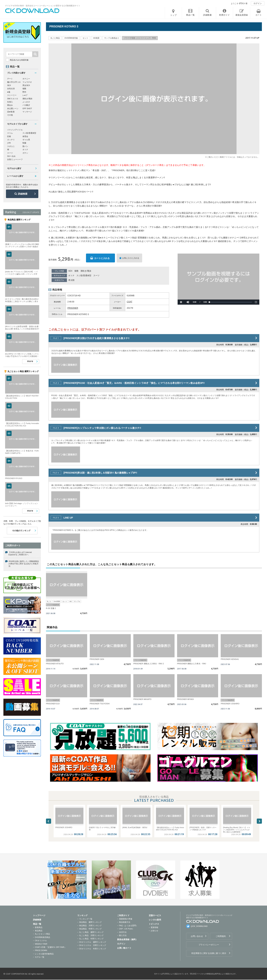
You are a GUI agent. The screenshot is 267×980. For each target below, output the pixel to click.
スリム (10, 133)
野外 (24, 92)
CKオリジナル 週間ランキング (93, 942)
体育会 (25, 136)
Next (259, 821)
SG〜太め (11, 156)
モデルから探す (14, 168)
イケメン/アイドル (15, 130)
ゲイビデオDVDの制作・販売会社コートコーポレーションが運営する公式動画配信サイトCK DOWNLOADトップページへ (32, 11)
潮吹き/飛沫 (86, 271)
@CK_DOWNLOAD (199, 926)
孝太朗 (71, 280)
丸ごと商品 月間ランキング (91, 935)
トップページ (39, 915)
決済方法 (123, 932)
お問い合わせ (197, 936)
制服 (24, 143)
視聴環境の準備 (126, 919)
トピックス (154, 924)
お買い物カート (124, 948)
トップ (174, 15)
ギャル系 (26, 140)
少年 (9, 143)
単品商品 (39, 931)
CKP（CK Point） (127, 929)
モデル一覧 (40, 957)
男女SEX (26, 85)
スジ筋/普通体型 (84, 276)
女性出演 (11, 89)
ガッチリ (11, 140)
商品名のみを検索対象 (19, 60)
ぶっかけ (26, 102)
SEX (70, 271)
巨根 (9, 136)
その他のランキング (21, 531)
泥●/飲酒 (11, 112)
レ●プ (25, 95)
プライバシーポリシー (209, 945)
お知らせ (154, 931)
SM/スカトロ (13, 99)
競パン (25, 146)
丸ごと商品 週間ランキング (91, 932)
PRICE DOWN (41, 950)
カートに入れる (102, 258)
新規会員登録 (242, 15)
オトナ (71, 276)
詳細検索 (23, 194)
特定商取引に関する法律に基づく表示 (209, 953)
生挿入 (10, 102)
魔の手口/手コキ (14, 82)
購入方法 (123, 935)
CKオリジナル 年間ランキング (93, 949)
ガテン (25, 153)
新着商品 (39, 927)
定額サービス (155, 915)
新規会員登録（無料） (127, 939)
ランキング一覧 (86, 919)
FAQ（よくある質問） (128, 926)
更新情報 (154, 927)
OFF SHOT (27, 108)
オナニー (26, 79)
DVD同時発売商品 (42, 937)
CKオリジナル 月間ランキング (93, 945)
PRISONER (73, 308)
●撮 (9, 92)
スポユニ (11, 146)
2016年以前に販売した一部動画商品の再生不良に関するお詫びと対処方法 (24, 564)
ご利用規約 (221, 936)
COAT (130, 302)
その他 (10, 115)
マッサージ (27, 112)
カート (259, 15)
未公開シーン (13, 108)
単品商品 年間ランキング (90, 929)
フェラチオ (27, 82)
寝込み (10, 105)
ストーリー (12, 95)
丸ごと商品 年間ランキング (91, 939)
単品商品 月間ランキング (90, 926)
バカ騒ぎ (26, 105)
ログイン (258, 3)
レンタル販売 (155, 920)
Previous (49, 821)
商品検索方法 (125, 922)
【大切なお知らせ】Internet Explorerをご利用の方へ (20, 553)
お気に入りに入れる (131, 258)
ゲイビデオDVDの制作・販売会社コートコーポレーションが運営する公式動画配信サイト (43, 6)
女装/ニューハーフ (15, 159)
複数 (76, 271)
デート (10, 79)
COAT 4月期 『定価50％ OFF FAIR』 (51, 947)
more (30, 361)
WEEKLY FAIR (41, 944)
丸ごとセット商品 (42, 934)
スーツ (96, 276)
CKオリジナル (41, 940)
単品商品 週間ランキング (90, 922)
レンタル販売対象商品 (44, 954)
